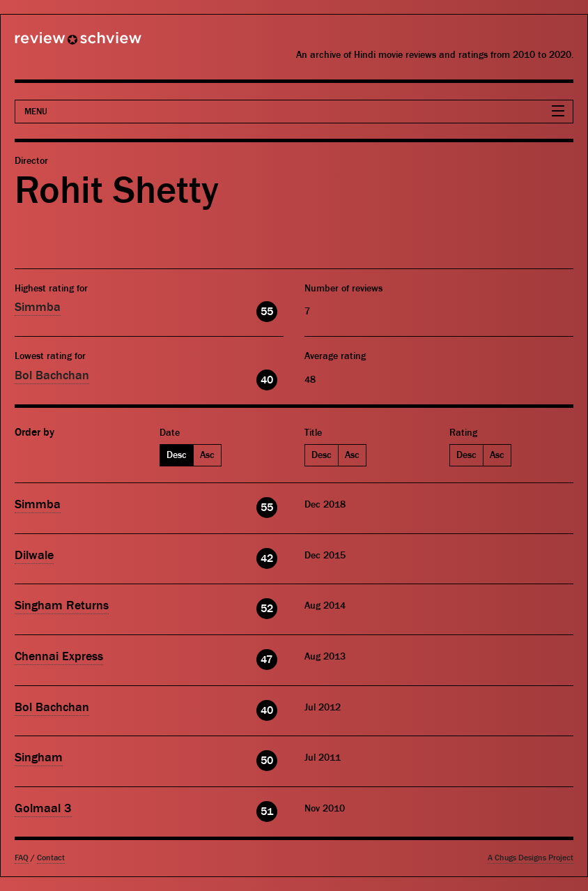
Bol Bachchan (52, 375)
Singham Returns (62, 606)
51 (267, 812)
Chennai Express (59, 656)
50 (267, 761)
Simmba (38, 307)
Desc (177, 455)
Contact (51, 858)
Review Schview (54, 44)
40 (267, 380)
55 (267, 312)
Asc (207, 455)
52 (267, 609)
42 (267, 558)
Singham (39, 757)
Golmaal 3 (43, 808)
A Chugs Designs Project (531, 858)
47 (266, 660)
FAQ (22, 858)
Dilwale (34, 555)
